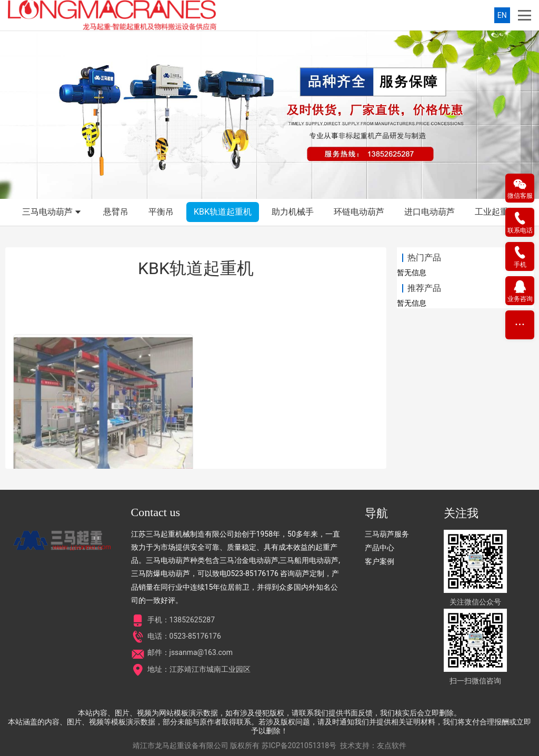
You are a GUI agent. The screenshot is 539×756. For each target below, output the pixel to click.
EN (502, 15)
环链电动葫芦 (359, 212)
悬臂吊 (116, 212)
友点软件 (392, 745)
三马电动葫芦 (53, 213)
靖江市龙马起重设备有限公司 (181, 745)
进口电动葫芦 (430, 212)
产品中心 (380, 548)
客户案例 (380, 561)
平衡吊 (161, 212)
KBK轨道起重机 (223, 212)
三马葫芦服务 (387, 534)
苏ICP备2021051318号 (299, 745)
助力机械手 (293, 212)
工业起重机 (496, 212)
